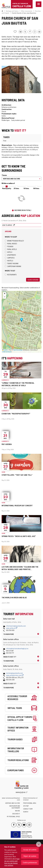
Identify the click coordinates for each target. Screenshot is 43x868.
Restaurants (11, 275)
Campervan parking (13, 266)
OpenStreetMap (18, 350)
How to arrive (7, 225)
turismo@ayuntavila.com (15, 673)
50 (26, 188)
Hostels (9, 261)
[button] (5, 294)
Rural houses (11, 243)
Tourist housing (12, 263)
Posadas (9, 246)
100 (36, 188)
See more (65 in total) (23, 210)
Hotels (9, 252)
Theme (4, 175)
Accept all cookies (30, 850)
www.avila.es (12, 628)
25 (17, 188)
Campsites (10, 258)
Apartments (10, 255)
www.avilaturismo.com (15, 675)
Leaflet (5, 350)
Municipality (7, 188)
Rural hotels (11, 249)
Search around (33, 280)
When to (10, 657)
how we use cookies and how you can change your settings (12, 862)
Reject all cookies (30, 856)
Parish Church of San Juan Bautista (24, 13)
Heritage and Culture (12, 11)
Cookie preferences (30, 862)
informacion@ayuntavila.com (16, 626)
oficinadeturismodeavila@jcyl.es (17, 648)
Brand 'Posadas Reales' (14, 241)
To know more (9, 634)
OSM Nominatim (7, 352)
